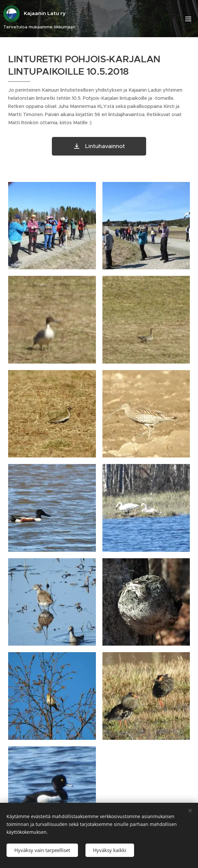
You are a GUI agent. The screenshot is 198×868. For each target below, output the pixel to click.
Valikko (188, 19)
